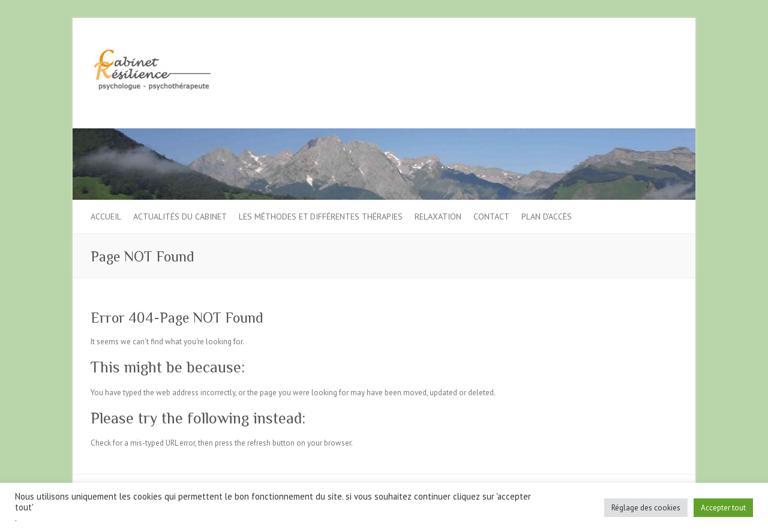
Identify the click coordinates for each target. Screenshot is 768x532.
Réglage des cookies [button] (646, 508)
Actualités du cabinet (180, 217)
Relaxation (438, 217)
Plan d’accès (547, 217)
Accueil (106, 217)
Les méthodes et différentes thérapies (321, 217)
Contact (491, 217)
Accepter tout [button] (723, 508)
